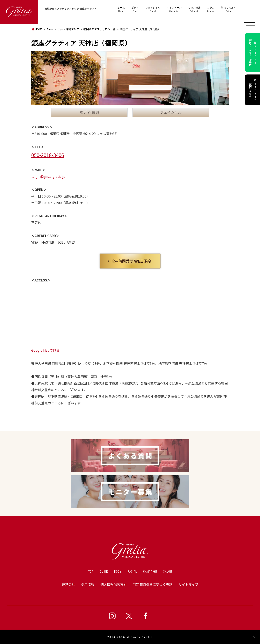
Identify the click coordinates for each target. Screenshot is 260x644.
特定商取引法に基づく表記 (153, 584)
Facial (153, 9)
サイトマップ (188, 584)
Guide (229, 9)
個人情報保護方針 (114, 584)
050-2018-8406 (48, 155)
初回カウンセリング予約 (253, 52)
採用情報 (88, 584)
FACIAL (132, 571)
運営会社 (68, 584)
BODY (118, 571)
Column (211, 9)
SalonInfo (194, 9)
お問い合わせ (253, 90)
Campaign (174, 9)
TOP (91, 571)
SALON (168, 571)
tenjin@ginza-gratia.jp (48, 176)
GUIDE (104, 571)
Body (135, 9)
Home (121, 9)
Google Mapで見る (45, 350)
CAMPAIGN (150, 571)
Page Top (253, 637)
